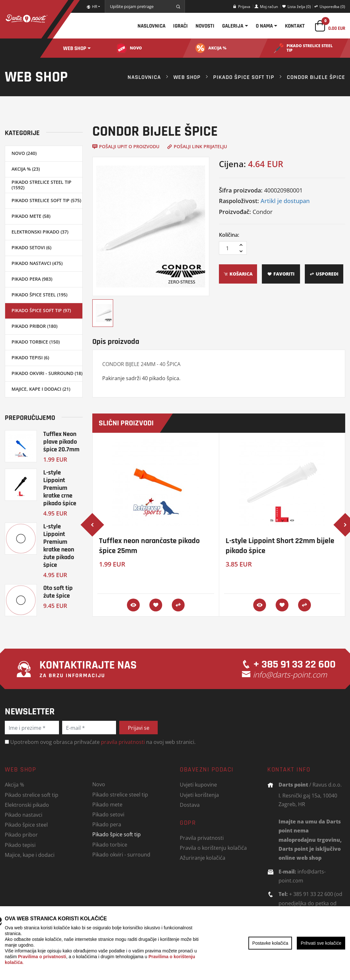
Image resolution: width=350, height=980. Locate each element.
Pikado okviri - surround (121, 854)
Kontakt (295, 26)
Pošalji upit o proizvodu (126, 146)
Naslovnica (151, 26)
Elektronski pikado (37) (40, 232)
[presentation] (92, 525)
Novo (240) (24, 153)
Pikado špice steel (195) (39, 295)
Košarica (238, 274)
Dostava (190, 805)
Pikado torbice (110, 844)
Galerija (233, 26)
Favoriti (281, 274)
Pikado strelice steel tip (120, 794)
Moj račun (266, 6)
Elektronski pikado (27, 805)
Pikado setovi (108, 814)
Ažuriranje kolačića (203, 858)
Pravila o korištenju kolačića (213, 848)
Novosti (205, 26)
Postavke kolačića (270, 943)
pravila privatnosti (123, 742)
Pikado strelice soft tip (32, 795)
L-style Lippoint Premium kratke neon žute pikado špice (59, 545)
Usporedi (324, 274)
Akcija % (14, 784)
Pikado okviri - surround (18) (47, 373)
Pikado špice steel (26, 825)
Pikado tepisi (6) (30, 358)
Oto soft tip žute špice (58, 592)
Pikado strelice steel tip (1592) (42, 185)
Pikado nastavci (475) (37, 263)
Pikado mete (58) (31, 216)
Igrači (180, 26)
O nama (264, 26)
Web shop (75, 48)
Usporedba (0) (330, 6)
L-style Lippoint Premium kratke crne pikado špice (60, 488)
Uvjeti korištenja (199, 795)
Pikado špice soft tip (244, 77)
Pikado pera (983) (32, 279)
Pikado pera (107, 824)
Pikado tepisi (20, 845)
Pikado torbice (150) (36, 342)
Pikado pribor (21, 835)
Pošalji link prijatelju (197, 146)
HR (92, 6)
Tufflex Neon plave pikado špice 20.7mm (61, 442)
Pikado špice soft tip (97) (41, 310)
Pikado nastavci (24, 815)
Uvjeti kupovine (198, 784)
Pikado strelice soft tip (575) (46, 200)
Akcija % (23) (26, 169)
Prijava (242, 6)
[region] (175, 943)
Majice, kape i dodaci (30, 855)
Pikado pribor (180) (34, 326)
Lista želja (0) (296, 6)
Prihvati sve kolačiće (321, 943)
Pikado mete (107, 804)
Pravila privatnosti (202, 838)
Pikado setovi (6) (31, 247)
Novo (99, 784)
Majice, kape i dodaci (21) (41, 389)
